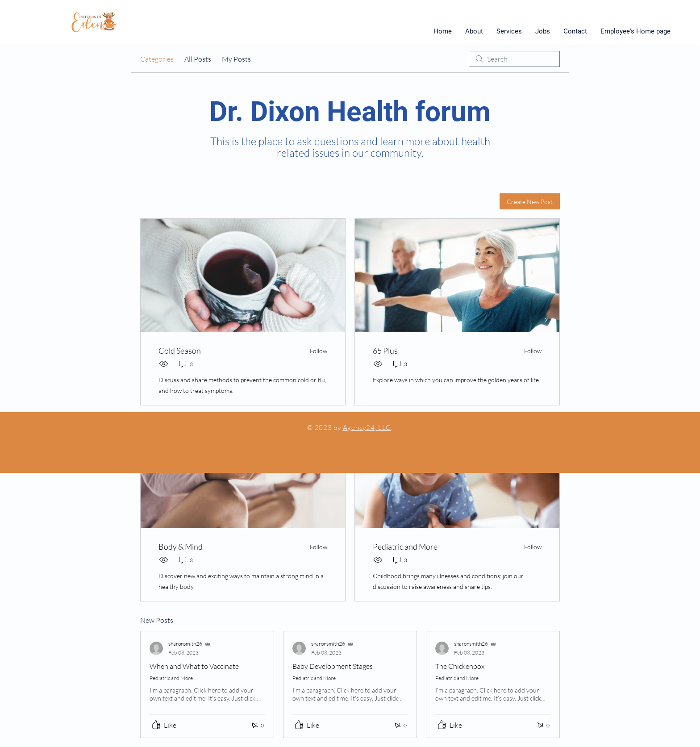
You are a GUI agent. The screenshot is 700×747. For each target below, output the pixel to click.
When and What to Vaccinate (194, 666)
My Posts (236, 59)
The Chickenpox (460, 666)
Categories (157, 59)
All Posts (198, 59)
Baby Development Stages (333, 666)
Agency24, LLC (367, 428)
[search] (514, 59)
